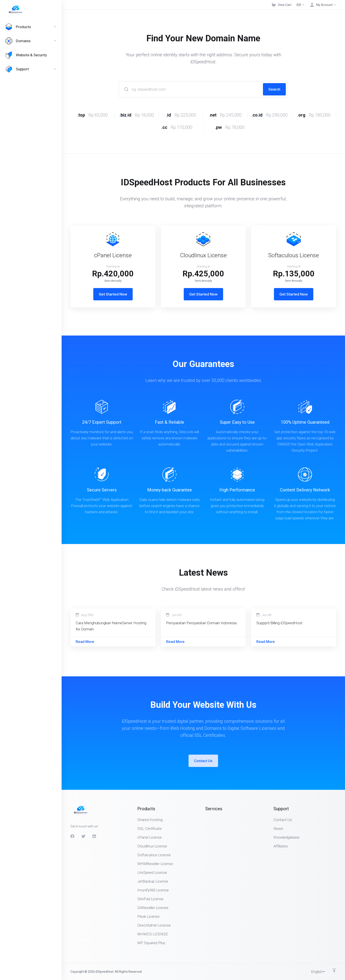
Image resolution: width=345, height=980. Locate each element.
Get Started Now (113, 294)
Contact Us (203, 761)
